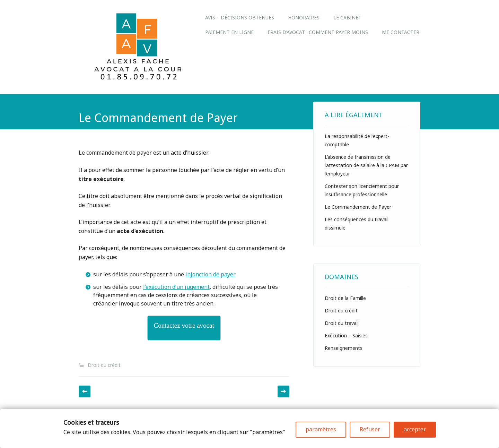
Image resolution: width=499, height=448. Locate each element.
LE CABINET (347, 18)
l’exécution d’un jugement (176, 287)
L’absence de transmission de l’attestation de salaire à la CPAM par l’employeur (366, 165)
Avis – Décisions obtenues (240, 18)
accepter (415, 429)
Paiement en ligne (229, 32)
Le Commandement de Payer (358, 207)
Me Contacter (401, 32)
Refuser (370, 429)
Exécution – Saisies (346, 335)
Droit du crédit (104, 365)
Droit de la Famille (345, 298)
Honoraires (304, 18)
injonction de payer (211, 274)
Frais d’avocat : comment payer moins (318, 32)
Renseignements (344, 348)
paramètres (321, 429)
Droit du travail (342, 323)
